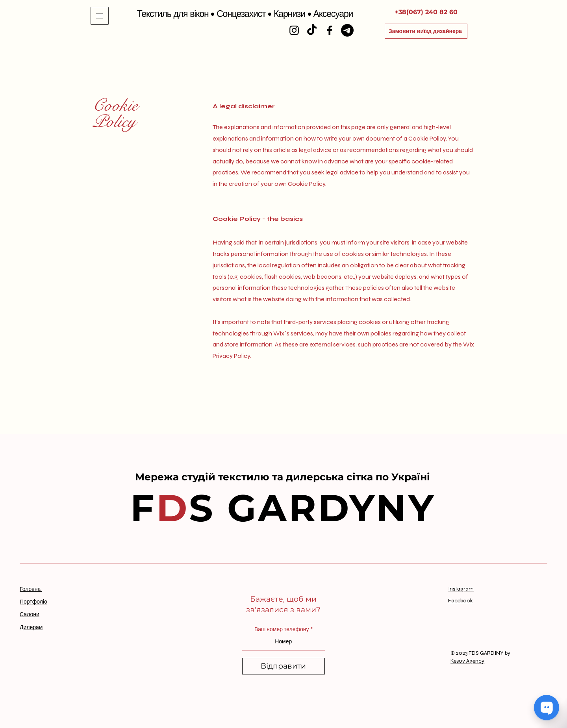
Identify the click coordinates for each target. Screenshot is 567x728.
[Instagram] (294, 30)
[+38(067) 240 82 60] (426, 12)
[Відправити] (283, 666)
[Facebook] (330, 30)
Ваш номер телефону (282, 630)
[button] (100, 16)
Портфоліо (33, 602)
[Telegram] (347, 30)
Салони (30, 614)
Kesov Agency (467, 661)
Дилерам (31, 627)
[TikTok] (312, 30)
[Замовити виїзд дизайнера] (426, 31)
